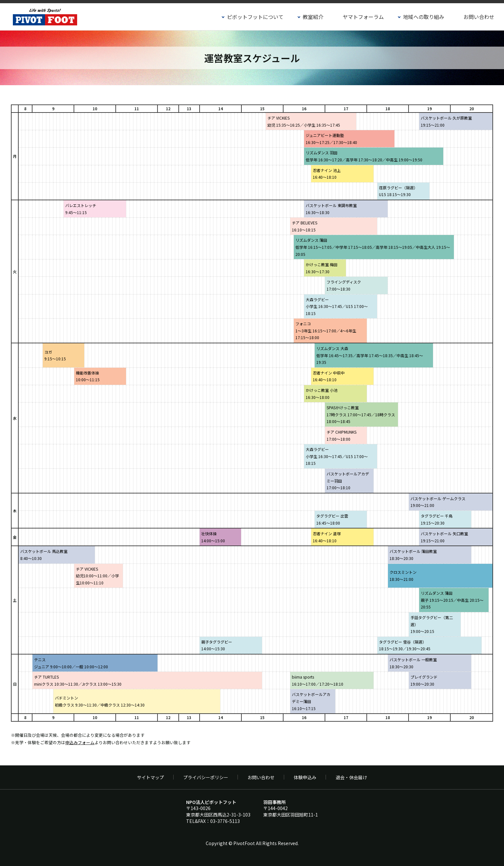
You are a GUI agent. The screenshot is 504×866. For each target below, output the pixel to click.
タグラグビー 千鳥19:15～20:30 (437, 519)
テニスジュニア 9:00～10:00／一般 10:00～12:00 (71, 663)
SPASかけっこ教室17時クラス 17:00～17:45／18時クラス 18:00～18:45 (361, 414)
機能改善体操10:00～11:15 (88, 376)
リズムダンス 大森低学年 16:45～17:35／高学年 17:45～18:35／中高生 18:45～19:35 (370, 355)
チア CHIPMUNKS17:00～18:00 (342, 435)
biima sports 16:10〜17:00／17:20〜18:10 (318, 680)
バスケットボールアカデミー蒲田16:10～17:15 (311, 701)
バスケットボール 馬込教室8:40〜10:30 (44, 555)
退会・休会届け (351, 777)
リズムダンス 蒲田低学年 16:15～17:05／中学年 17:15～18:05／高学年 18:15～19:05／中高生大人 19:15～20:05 (373, 247)
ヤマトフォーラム (363, 17)
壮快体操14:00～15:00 (213, 537)
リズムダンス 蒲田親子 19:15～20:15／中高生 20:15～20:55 (452, 600)
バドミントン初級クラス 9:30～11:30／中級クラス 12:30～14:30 (100, 701)
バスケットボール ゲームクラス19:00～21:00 (438, 502)
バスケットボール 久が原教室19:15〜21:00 (446, 121)
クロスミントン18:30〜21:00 (403, 576)
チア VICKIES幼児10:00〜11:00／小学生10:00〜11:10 (97, 576)
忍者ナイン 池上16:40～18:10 (327, 174)
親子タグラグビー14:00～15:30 (217, 645)
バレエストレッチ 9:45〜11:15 (81, 209)
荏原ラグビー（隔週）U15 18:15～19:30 (398, 191)
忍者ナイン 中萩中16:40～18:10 (329, 376)
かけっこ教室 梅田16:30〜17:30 (322, 268)
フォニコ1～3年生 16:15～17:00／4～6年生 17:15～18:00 (326, 330)
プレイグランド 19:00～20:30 (424, 680)
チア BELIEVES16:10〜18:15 (305, 226)
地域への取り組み (424, 17)
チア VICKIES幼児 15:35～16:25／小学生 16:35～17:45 (304, 121)
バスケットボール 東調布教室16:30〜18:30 (331, 209)
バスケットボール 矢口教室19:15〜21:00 (444, 537)
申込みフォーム (80, 742)
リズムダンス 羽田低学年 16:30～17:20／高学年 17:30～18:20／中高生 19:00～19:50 (364, 156)
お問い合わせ (479, 17)
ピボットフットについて (255, 17)
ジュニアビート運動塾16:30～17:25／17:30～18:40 (331, 139)
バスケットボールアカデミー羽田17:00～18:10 (348, 481)
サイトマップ (150, 777)
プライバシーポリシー (206, 777)
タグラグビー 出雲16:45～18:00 (332, 519)
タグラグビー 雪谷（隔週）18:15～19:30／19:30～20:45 (405, 645)
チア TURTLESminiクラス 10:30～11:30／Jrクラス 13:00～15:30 (78, 680)
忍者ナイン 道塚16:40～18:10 (327, 537)
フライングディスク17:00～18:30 (344, 285)
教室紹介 (313, 17)
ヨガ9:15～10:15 (55, 355)
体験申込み (305, 777)
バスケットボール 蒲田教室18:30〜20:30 (413, 555)
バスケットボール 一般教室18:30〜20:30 (413, 663)
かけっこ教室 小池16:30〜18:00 (322, 394)
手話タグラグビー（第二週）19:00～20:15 (432, 624)
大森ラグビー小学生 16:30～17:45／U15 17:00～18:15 (337, 306)
